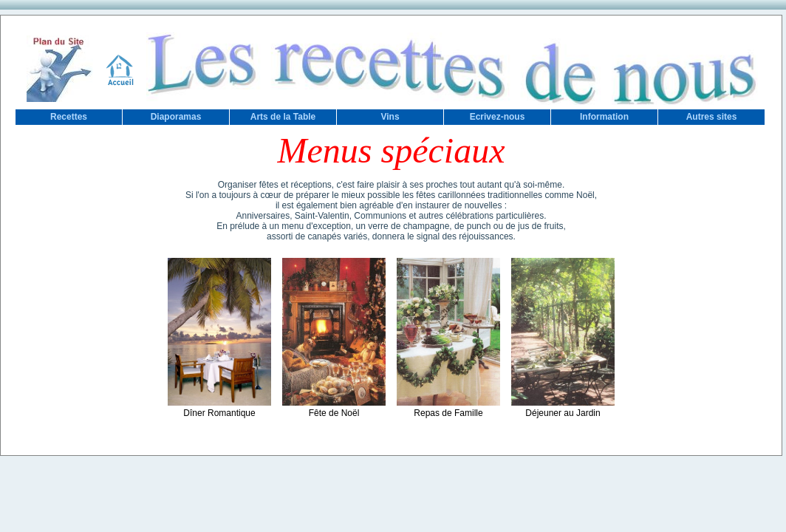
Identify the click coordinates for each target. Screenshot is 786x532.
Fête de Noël (334, 408)
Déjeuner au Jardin (563, 408)
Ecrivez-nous (498, 117)
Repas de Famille (448, 408)
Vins (390, 117)
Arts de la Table (283, 117)
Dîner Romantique (219, 408)
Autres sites (712, 117)
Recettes (69, 117)
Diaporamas (176, 117)
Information (604, 117)
